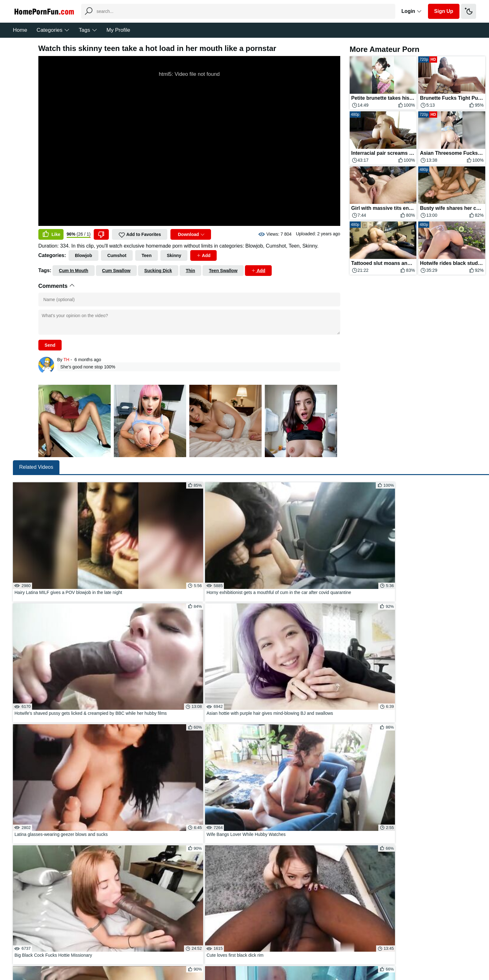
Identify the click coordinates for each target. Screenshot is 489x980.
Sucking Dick (158, 271)
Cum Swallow (116, 271)
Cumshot (117, 255)
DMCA (257, 956)
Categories (53, 30)
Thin (191, 271)
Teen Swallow (223, 271)
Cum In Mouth (73, 271)
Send (50, 345)
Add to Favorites (140, 235)
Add (204, 255)
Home (20, 30)
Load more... (267, 784)
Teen (147, 255)
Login (412, 11)
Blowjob (83, 255)
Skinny (174, 255)
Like (51, 234)
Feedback (235, 956)
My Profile (119, 30)
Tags (88, 30)
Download (191, 234)
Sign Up (444, 11)
